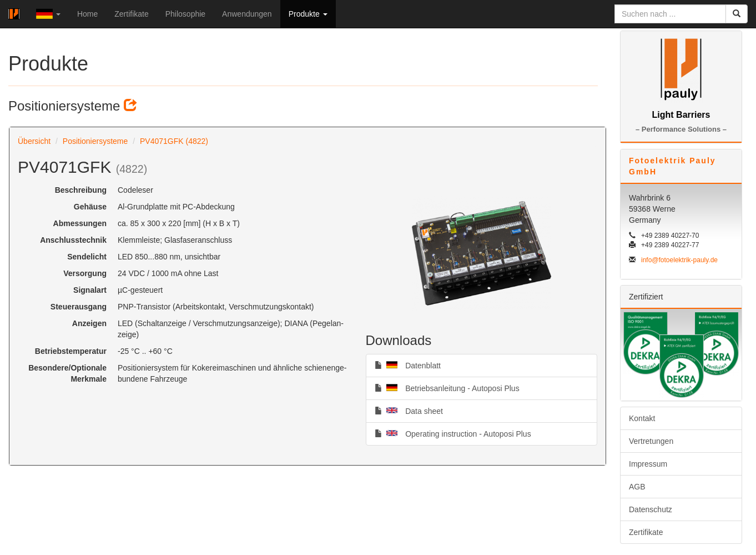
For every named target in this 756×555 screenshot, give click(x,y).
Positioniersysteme (95, 141)
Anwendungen (247, 14)
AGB (637, 487)
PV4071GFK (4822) (174, 141)
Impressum (648, 464)
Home (87, 14)
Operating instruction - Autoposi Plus (453, 433)
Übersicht (34, 141)
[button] (48, 14)
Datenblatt (408, 365)
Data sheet (409, 411)
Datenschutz (651, 509)
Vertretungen (651, 441)
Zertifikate (131, 14)
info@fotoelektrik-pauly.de (679, 260)
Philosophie (185, 14)
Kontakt (642, 418)
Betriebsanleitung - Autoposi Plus (447, 388)
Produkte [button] (308, 14)
